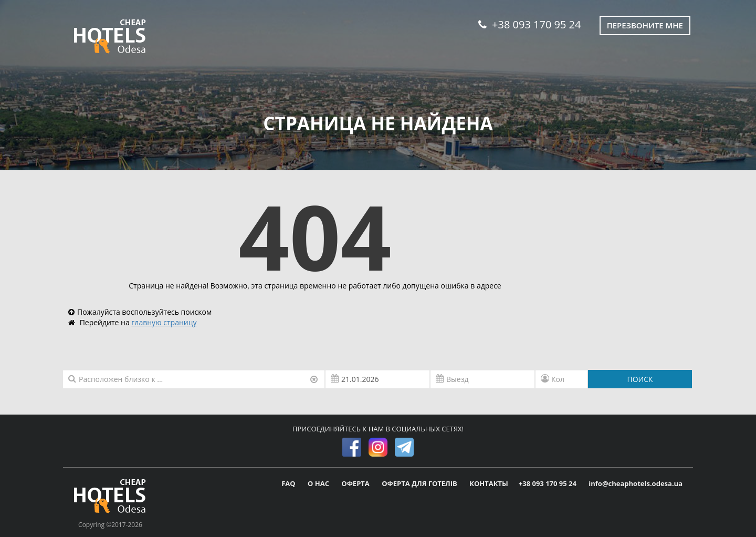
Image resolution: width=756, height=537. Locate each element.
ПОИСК (640, 379)
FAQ (289, 483)
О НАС (319, 483)
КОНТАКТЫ (489, 483)
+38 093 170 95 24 (529, 24)
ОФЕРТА (356, 483)
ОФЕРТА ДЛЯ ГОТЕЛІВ (420, 483)
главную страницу (164, 322)
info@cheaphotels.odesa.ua (636, 483)
